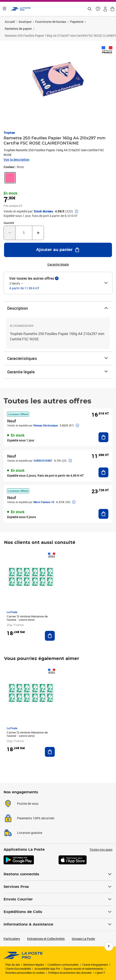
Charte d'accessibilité (18, 969)
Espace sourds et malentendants (83, 969)
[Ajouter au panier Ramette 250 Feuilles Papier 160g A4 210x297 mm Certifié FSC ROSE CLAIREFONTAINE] (58, 250)
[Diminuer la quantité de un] (10, 233)
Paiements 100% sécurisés (36, 818)
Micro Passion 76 (44, 502)
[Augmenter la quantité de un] (38, 233)
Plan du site (13, 965)
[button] (98, 9)
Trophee (9, 133)
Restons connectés (58, 874)
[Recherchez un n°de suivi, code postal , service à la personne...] (90, 9)
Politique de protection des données (70, 973)
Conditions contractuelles (63, 965)
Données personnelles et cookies (25, 973)
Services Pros (58, 887)
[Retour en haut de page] (109, 946)
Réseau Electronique (46, 425)
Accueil (10, 22)
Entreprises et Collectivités (46, 939)
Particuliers (12, 939)
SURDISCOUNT (43, 461)
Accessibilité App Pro (47, 969)
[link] (10, 178)
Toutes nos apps (101, 849)
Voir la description (16, 159)
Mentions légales (34, 965)
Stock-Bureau (43, 211)
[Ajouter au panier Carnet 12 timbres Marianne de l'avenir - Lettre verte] (50, 636)
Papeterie (77, 22)
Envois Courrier (58, 899)
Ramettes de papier (18, 29)
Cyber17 (100, 973)
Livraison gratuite (30, 833)
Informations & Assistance (58, 924)
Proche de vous (28, 804)
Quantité (9, 223)
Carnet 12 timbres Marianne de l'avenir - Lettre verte (27, 618)
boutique (25, 22)
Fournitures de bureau (51, 22)
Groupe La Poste (83, 939)
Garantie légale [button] (58, 264)
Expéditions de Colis (58, 912)
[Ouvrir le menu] (4, 9)
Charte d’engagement (95, 965)
